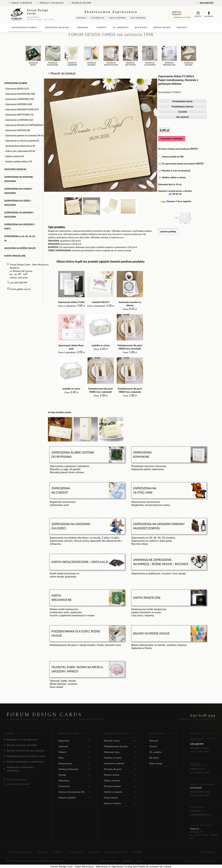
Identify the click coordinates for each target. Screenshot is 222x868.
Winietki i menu (120, 741)
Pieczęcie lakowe (120, 786)
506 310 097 (196, 811)
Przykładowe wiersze (183, 106)
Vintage (75, 775)
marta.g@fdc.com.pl (20, 289)
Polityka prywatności (110, 861)
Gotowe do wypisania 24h (75, 792)
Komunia (84, 27)
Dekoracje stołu (120, 752)
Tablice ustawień (120, 780)
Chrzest (102, 27)
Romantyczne (75, 763)
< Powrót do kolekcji (62, 73)
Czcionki (183, 112)
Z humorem (75, 786)
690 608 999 (205, 3)
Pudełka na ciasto (120, 758)
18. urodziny (121, 27)
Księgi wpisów (120, 798)
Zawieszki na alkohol (120, 763)
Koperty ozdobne (75, 798)
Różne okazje (162, 27)
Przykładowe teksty (183, 101)
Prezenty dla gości (120, 769)
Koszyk (198, 14)
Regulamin (127, 861)
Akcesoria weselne (58, 27)
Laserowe (75, 746)
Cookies (139, 861)
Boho (75, 758)
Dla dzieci (141, 27)
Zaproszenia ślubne (25, 27)
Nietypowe (75, 780)
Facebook (209, 14)
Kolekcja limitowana (75, 769)
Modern (75, 752)
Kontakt (182, 27)
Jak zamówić (183, 117)
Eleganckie (75, 741)
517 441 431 (196, 788)
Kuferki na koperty (120, 792)
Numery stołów (120, 775)
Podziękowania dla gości (120, 746)
